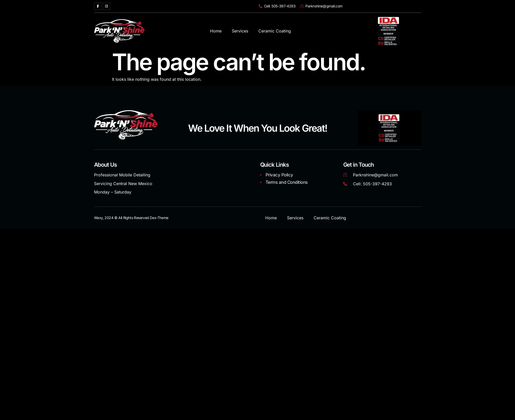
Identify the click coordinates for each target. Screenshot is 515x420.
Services (240, 31)
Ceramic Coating (275, 31)
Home (216, 31)
